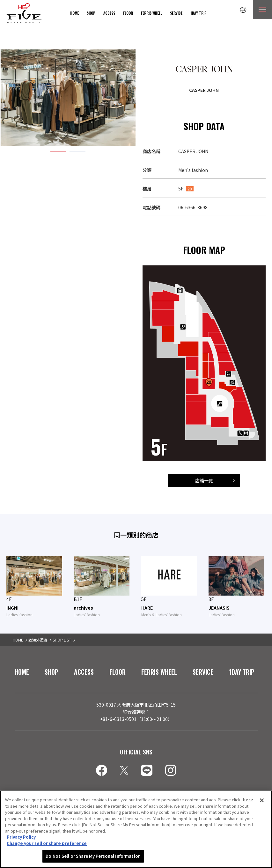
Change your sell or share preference (47, 844)
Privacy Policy (21, 838)
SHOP (91, 13)
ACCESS (109, 13)
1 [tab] (58, 152)
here (248, 800)
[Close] (262, 801)
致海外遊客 (38, 640)
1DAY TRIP (198, 13)
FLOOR (128, 13)
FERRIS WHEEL (151, 13)
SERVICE (176, 13)
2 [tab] (77, 152)
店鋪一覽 (204, 480)
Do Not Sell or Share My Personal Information (93, 857)
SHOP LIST (62, 640)
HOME (74, 13)
